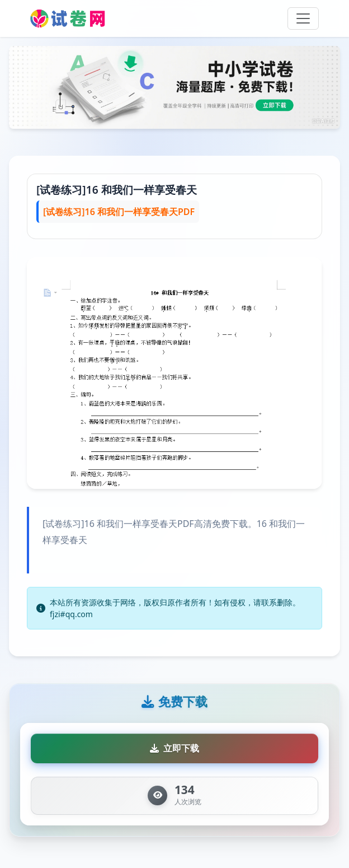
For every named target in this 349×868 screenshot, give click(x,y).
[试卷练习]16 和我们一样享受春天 (117, 190)
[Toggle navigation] (303, 18)
